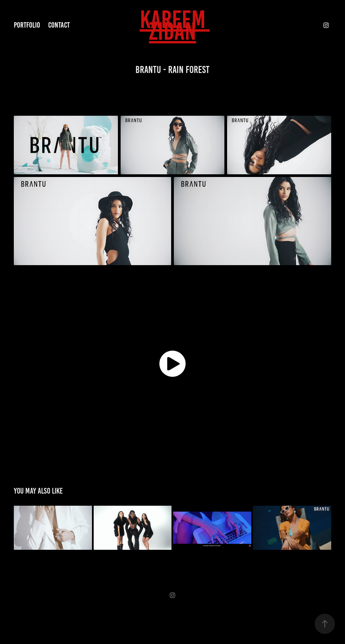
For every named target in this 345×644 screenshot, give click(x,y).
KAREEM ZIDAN (175, 25)
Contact (59, 25)
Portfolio (27, 25)
